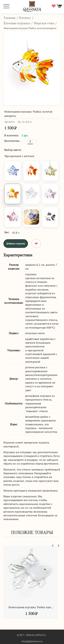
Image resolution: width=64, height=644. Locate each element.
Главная (10, 18)
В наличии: (12, 135)
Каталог (25, 18)
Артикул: (10, 122)
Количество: (12, 141)
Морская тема (44, 23)
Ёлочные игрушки (17, 23)
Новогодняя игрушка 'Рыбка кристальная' (32, 607)
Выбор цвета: (13, 150)
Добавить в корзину (16, 244)
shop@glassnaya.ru (32, 641)
